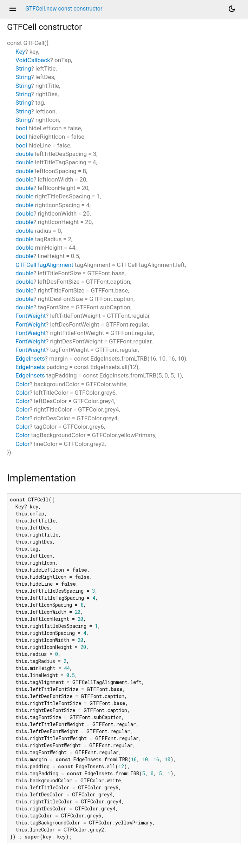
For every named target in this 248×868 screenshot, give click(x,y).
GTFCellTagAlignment (44, 265)
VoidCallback (33, 60)
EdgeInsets (30, 359)
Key (20, 52)
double (24, 154)
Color (22, 384)
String (23, 68)
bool (21, 128)
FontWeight (31, 316)
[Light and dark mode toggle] (232, 9)
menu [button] (13, 9)
